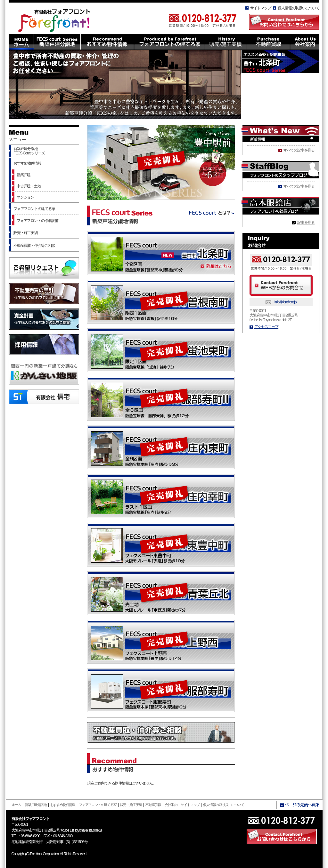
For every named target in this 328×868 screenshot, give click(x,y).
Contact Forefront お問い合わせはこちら (282, 837)
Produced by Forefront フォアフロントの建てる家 (169, 42)
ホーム (16, 805)
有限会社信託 (44, 397)
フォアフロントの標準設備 (37, 221)
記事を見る (306, 223)
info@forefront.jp (286, 302)
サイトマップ (261, 8)
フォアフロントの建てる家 (34, 209)
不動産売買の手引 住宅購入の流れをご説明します (44, 293)
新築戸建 (24, 175)
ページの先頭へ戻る (299, 805)
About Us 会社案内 (305, 42)
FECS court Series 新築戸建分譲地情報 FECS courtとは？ (161, 215)
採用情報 (44, 345)
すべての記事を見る (299, 150)
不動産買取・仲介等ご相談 (34, 246)
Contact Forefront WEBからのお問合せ (281, 285)
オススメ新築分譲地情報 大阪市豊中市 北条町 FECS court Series (280, 62)
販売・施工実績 (26, 233)
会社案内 (171, 805)
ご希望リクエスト (44, 268)
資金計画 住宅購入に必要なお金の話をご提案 (44, 319)
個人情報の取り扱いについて (223, 805)
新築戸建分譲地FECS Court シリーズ (29, 151)
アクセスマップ (266, 327)
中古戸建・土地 (29, 186)
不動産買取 (153, 805)
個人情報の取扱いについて (299, 8)
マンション (25, 197)
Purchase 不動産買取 (268, 42)
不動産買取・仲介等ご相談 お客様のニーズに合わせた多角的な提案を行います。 (161, 733)
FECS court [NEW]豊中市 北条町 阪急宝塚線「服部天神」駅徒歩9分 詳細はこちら (161, 253)
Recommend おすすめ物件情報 (107, 42)
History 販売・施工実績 (225, 42)
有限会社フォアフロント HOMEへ (58, 19)
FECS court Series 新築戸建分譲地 (57, 42)
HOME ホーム (21, 42)
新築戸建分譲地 (36, 805)
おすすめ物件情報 (27, 163)
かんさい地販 (44, 372)
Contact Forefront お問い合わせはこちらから (284, 22)
